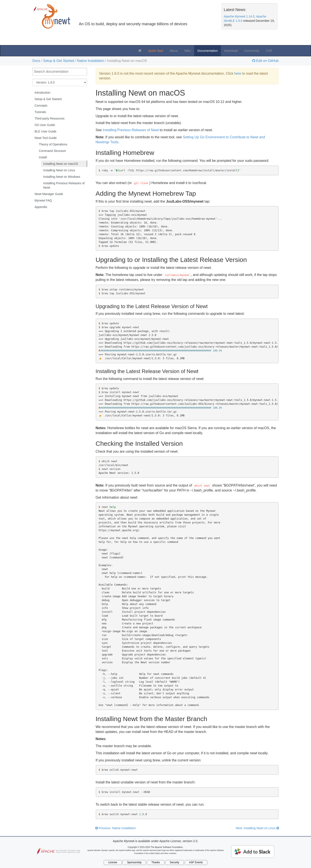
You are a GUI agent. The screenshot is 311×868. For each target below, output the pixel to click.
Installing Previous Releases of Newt (64, 185)
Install (43, 157)
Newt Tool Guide (46, 138)
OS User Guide (45, 125)
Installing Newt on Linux (59, 170)
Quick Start (156, 51)
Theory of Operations (53, 144)
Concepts (41, 106)
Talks (187, 51)
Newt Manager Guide (49, 194)
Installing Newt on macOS (61, 164)
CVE (269, 51)
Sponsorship (134, 862)
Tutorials (40, 112)
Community (252, 51)
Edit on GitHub (267, 61)
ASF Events (196, 862)
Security (174, 862)
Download (231, 51)
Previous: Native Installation (116, 828)
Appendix (41, 207)
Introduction (42, 93)
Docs (36, 61)
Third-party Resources (50, 118)
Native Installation (90, 61)
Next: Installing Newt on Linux (257, 828)
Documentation (208, 51)
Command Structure (52, 151)
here (238, 73)
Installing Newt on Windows (62, 177)
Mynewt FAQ (43, 200)
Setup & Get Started (59, 61)
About (174, 51)
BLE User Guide (45, 131)
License (113, 862)
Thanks (156, 862)
